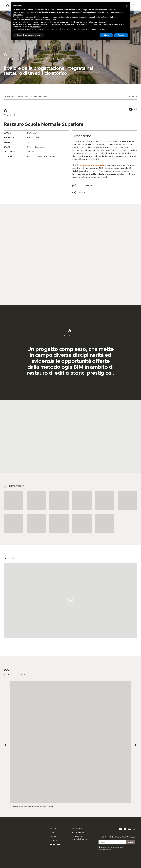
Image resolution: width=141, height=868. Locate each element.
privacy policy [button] (35, 27)
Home (6, 96)
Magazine (55, 845)
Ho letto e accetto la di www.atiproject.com (111, 848)
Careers (53, 836)
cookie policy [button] (18, 15)
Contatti (53, 841)
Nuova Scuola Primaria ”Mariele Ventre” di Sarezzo (33, 807)
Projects (53, 832)
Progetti (12, 96)
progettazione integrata (92, 165)
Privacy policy (118, 847)
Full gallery (85, 186)
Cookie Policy (78, 832)
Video (82, 193)
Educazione (20, 96)
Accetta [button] (121, 35)
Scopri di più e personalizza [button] (28, 35)
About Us (53, 828)
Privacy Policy (78, 828)
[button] (134, 5)
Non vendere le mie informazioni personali (90, 22)
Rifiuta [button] (106, 35)
